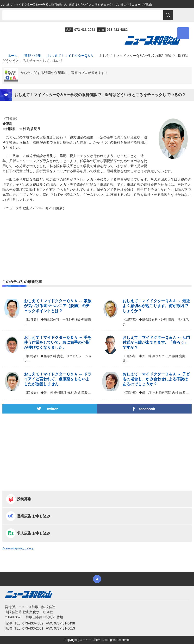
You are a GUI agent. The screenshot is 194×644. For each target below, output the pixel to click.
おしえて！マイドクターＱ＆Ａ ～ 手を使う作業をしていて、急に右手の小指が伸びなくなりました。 (58, 343)
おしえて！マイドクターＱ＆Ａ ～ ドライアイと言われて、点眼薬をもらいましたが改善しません (58, 379)
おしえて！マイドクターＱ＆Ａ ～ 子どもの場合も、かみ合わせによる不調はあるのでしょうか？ (156, 379)
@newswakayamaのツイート (18, 549)
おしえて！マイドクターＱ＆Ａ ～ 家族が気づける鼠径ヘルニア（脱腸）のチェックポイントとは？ (58, 306)
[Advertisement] (97, 235)
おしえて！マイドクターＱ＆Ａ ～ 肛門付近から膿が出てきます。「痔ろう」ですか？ (156, 343)
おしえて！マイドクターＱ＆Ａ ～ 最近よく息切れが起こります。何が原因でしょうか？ (156, 306)
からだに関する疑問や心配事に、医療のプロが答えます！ (64, 73)
